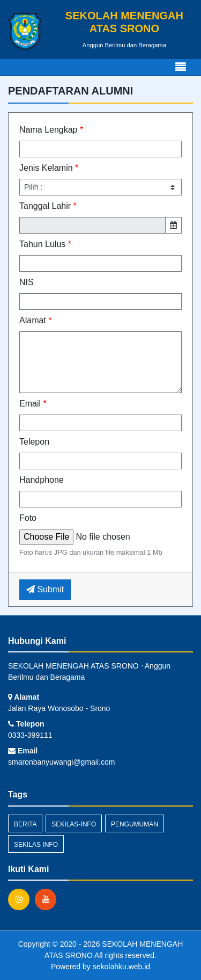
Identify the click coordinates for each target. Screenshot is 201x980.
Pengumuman (135, 824)
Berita (25, 824)
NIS (27, 282)
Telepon (34, 442)
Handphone (42, 480)
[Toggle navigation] (181, 67)
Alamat (35, 320)
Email (33, 404)
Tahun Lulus (45, 244)
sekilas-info (74, 824)
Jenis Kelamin (49, 168)
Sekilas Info (36, 845)
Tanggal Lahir (48, 206)
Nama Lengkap (51, 130)
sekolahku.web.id (121, 967)
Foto (28, 518)
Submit (45, 589)
